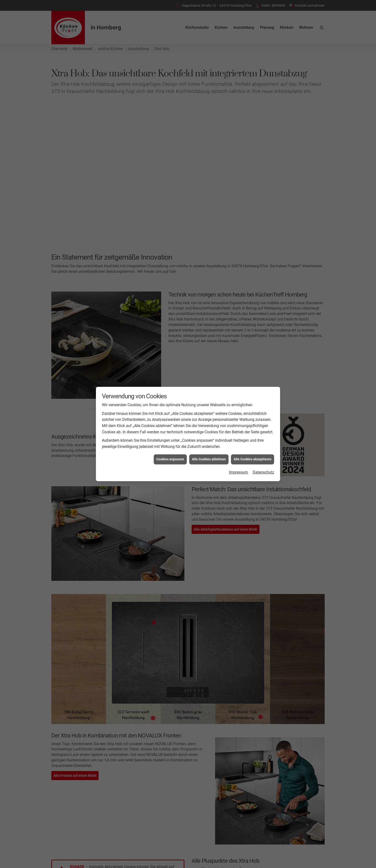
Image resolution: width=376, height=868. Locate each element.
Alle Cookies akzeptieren (253, 459)
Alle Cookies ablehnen (209, 459)
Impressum (238, 472)
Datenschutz (263, 472)
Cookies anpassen (170, 459)
